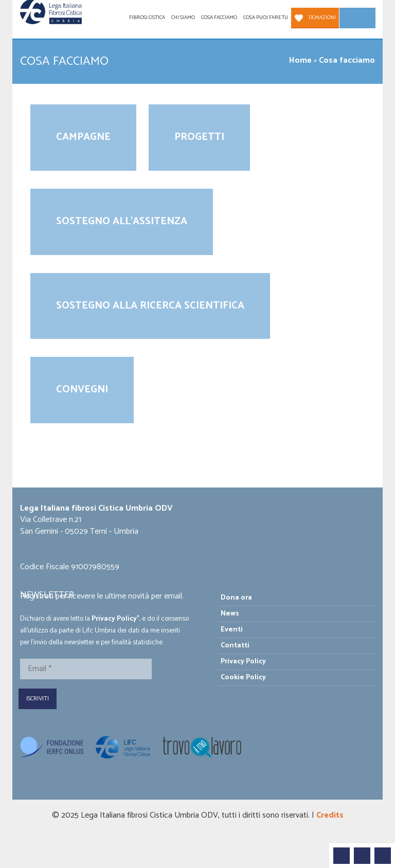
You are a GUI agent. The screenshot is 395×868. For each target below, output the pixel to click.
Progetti (199, 137)
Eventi (232, 630)
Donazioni (322, 17)
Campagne (83, 137)
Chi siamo (183, 17)
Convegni (82, 390)
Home (300, 60)
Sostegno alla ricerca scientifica (150, 306)
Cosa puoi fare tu (266, 17)
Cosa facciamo (219, 17)
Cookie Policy (243, 677)
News (230, 614)
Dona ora (236, 598)
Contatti (235, 646)
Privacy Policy (114, 619)
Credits (330, 815)
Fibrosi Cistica (147, 17)
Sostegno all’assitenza (122, 221)
